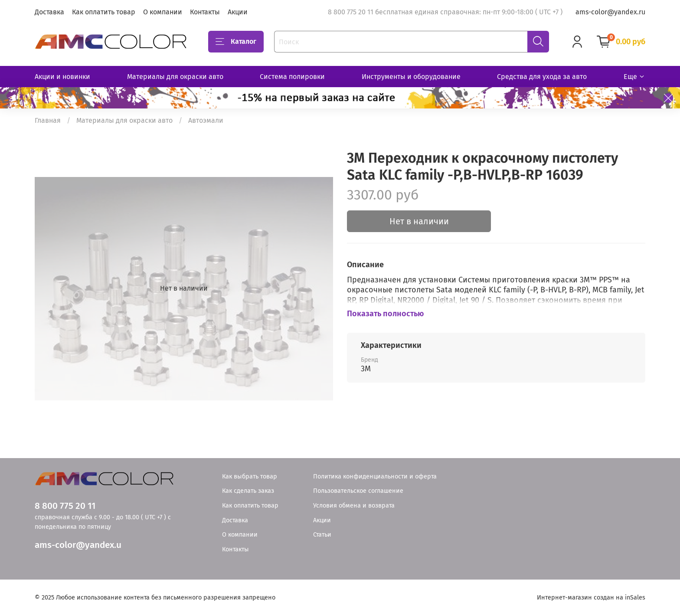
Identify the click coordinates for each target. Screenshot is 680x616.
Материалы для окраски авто (175, 77)
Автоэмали (206, 120)
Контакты (205, 12)
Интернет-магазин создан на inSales (591, 598)
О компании (163, 12)
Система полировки (292, 77)
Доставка (49, 12)
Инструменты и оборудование (411, 77)
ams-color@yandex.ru (610, 12)
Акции (238, 12)
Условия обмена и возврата (354, 506)
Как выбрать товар (250, 477)
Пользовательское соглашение (358, 491)
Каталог (236, 42)
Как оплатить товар (104, 12)
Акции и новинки (62, 77)
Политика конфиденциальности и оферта (375, 477)
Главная (48, 120)
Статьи (322, 535)
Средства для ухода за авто (542, 77)
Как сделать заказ (248, 491)
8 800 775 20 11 (65, 506)
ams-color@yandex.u (78, 545)
